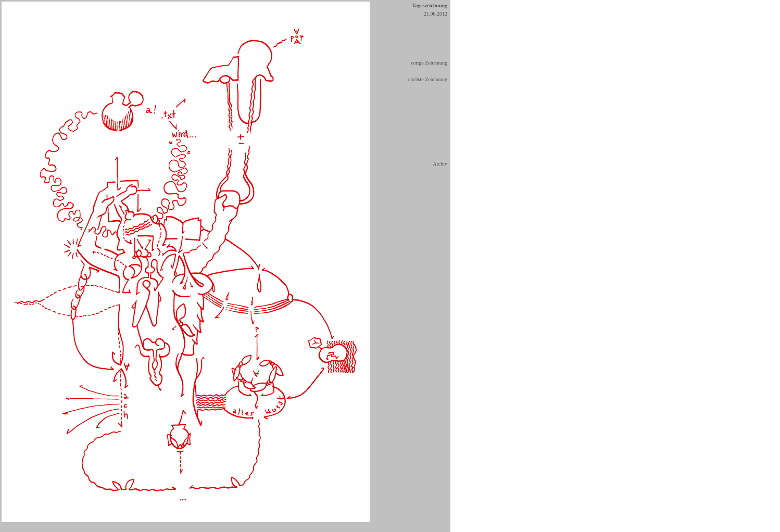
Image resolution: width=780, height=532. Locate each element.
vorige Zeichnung (429, 63)
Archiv (440, 164)
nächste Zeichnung (428, 79)
